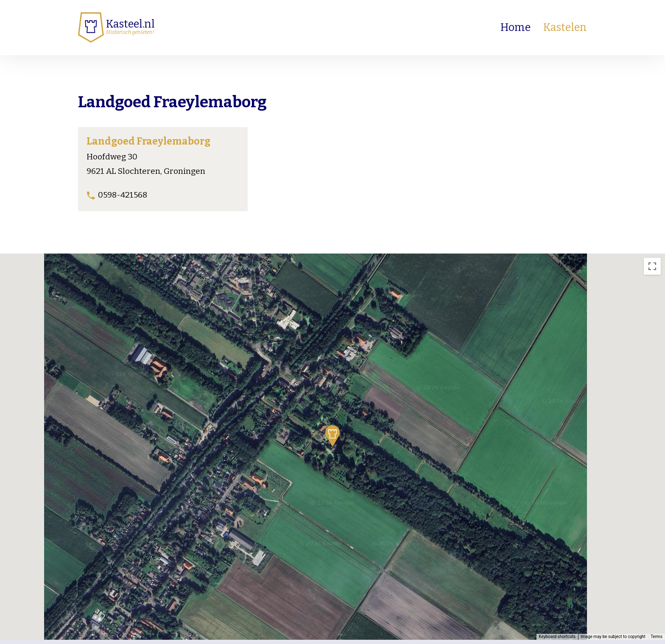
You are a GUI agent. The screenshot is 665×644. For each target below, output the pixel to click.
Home (516, 28)
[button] (332, 436)
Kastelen (565, 28)
